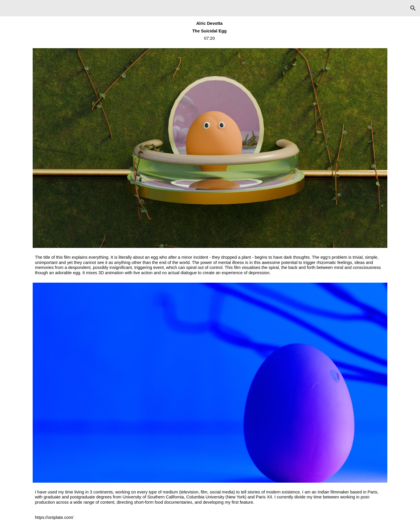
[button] (413, 8)
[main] (210, 31)
